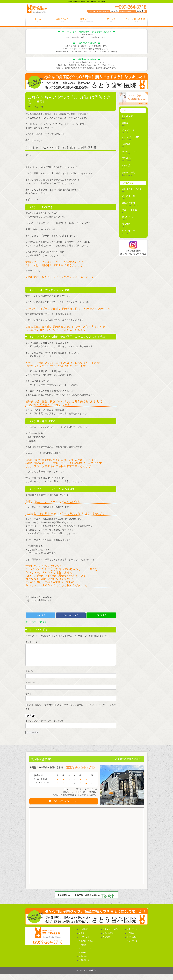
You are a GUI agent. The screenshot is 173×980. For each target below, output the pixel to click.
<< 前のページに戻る (36, 622)
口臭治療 (126, 145)
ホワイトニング (129, 152)
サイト (29, 698)
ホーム (38, 20)
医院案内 (106, 943)
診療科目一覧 (128, 173)
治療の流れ (127, 166)
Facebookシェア (71, 615)
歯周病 (125, 124)
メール (31, 686)
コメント (32, 642)
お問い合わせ (128, 217)
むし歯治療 (127, 116)
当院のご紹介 (62, 20)
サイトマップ (128, 231)
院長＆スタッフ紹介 (132, 189)
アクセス (111, 20)
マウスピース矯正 (131, 138)
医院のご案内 (128, 203)
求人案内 (126, 224)
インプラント (128, 131)
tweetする (41, 615)
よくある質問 (128, 196)
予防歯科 (126, 159)
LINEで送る (101, 615)
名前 (30, 675)
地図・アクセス (129, 210)
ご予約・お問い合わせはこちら (65, 806)
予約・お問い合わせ (135, 20)
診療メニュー (87, 20)
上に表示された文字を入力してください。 (46, 725)
